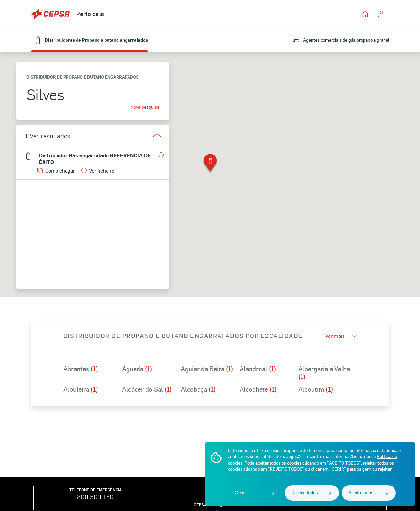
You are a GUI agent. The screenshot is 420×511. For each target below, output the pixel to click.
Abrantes (81, 369)
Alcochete (258, 389)
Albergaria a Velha (324, 373)
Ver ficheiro (98, 170)
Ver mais (341, 336)
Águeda (137, 369)
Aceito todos (361, 493)
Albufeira (81, 389)
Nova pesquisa (145, 107)
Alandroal (258, 369)
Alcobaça (198, 389)
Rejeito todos (305, 493)
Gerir (240, 493)
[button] (210, 164)
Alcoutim (316, 389)
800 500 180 (95, 497)
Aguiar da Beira (207, 369)
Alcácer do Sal (147, 389)
